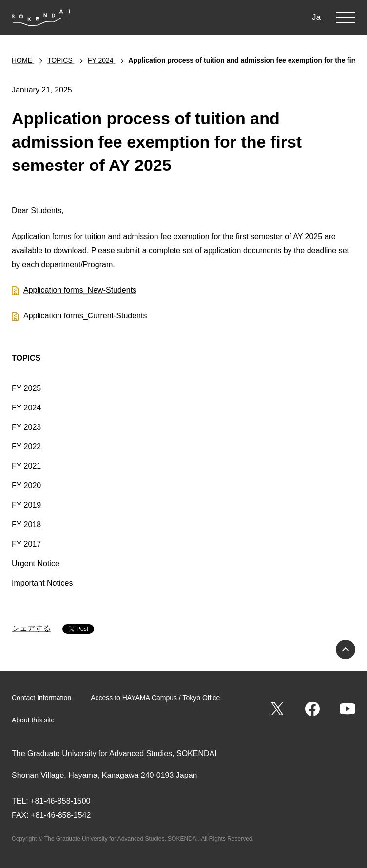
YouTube (348, 709)
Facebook (312, 709)
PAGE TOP (346, 649)
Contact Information (41, 698)
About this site (33, 720)
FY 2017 (26, 544)
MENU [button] (346, 18)
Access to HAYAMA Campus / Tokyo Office (155, 698)
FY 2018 (26, 525)
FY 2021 (26, 466)
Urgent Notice (36, 563)
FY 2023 (26, 427)
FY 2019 (26, 505)
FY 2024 (26, 408)
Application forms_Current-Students (85, 316)
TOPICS (26, 358)
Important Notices (42, 583)
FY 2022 (26, 447)
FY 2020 (26, 486)
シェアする (31, 628)
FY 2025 (26, 388)
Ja (316, 17)
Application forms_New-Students (80, 290)
